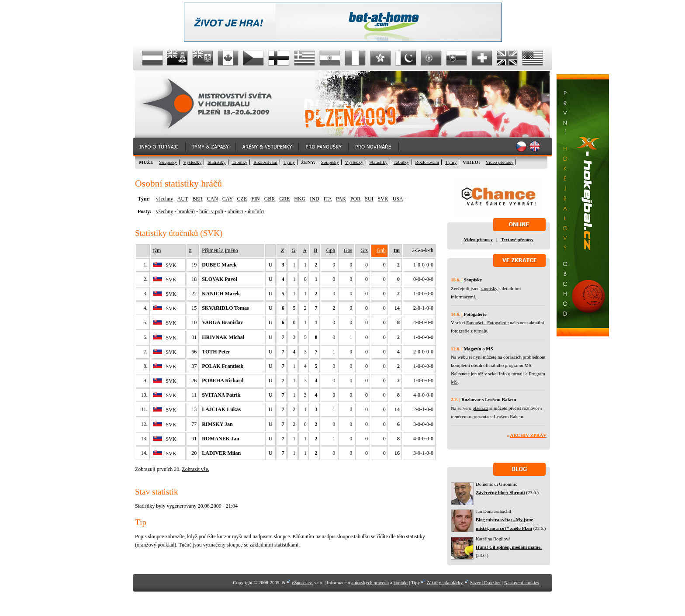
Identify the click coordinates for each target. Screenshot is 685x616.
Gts (364, 250)
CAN (212, 199)
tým (157, 250)
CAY (228, 199)
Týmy (289, 162)
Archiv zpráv (528, 435)
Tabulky (239, 162)
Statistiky (217, 162)
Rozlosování (265, 162)
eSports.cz (302, 582)
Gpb (381, 250)
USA (398, 199)
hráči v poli (211, 211)
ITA (328, 199)
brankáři (186, 211)
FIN (255, 199)
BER (197, 199)
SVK (383, 199)
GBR (270, 199)
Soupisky (168, 162)
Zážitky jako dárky (444, 582)
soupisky (489, 288)
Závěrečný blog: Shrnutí (500, 492)
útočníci (256, 211)
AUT (183, 199)
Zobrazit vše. (195, 469)
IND (314, 199)
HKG (300, 199)
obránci (235, 211)
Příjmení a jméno (220, 250)
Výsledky (192, 162)
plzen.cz (481, 408)
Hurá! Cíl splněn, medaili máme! (509, 547)
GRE (284, 199)
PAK (341, 199)
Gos (348, 250)
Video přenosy (500, 162)
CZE (242, 199)
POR (355, 199)
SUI (369, 199)
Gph (331, 250)
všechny (164, 199)
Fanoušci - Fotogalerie (487, 322)
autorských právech (370, 582)
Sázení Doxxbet (485, 582)
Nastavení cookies (522, 582)
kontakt (400, 582)
